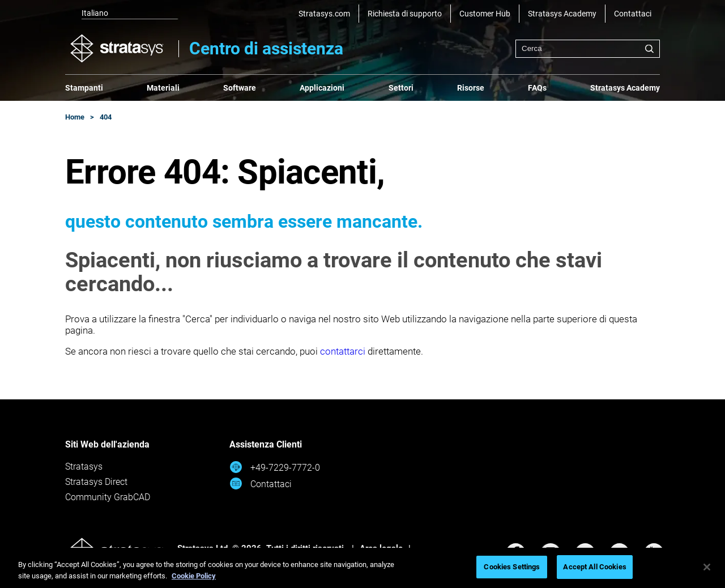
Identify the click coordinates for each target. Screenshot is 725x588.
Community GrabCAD (108, 497)
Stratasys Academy (562, 14)
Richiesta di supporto (405, 14)
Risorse (471, 88)
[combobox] (588, 49)
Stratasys (84, 466)
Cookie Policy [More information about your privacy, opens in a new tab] (194, 576)
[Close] (707, 567)
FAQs (537, 88)
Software (240, 88)
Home (75, 117)
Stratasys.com (324, 14)
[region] (362, 568)
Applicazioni (322, 88)
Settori (401, 88)
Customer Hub (485, 14)
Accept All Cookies (594, 567)
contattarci (343, 351)
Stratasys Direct (96, 482)
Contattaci (633, 14)
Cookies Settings (512, 567)
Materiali (163, 88)
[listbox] (122, 14)
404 (106, 117)
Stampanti (84, 88)
